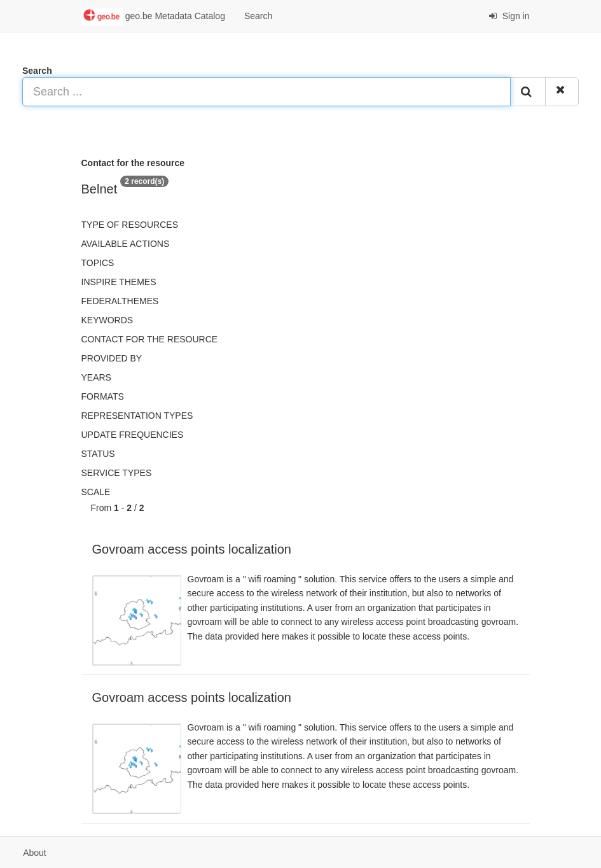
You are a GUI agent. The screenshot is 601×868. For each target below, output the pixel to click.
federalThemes (120, 301)
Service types (117, 473)
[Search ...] (266, 92)
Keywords (107, 320)
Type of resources (130, 225)
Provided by (112, 358)
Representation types (137, 416)
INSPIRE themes (119, 282)
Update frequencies (133, 435)
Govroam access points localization (192, 549)
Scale (96, 492)
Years (96, 377)
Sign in (509, 16)
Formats (103, 396)
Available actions (126, 244)
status (98, 454)
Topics (98, 263)
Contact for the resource (150, 339)
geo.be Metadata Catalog (153, 17)
